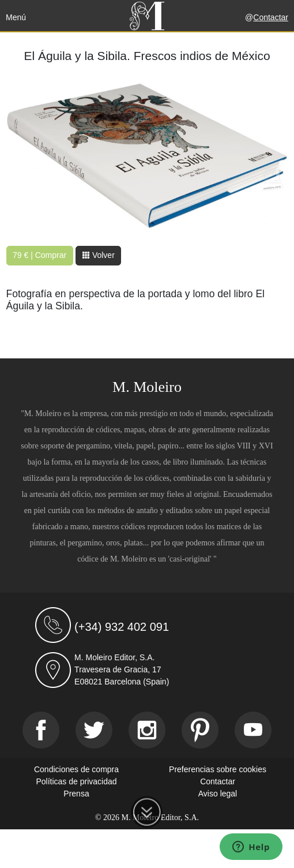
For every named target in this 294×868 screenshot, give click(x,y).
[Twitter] (94, 730)
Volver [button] (98, 255)
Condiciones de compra (76, 769)
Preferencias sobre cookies (218, 769)
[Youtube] (253, 730)
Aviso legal (218, 794)
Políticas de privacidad (76, 781)
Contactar (271, 17)
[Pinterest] (200, 730)
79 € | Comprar (39, 255)
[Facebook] (41, 730)
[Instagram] (147, 730)
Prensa (76, 794)
